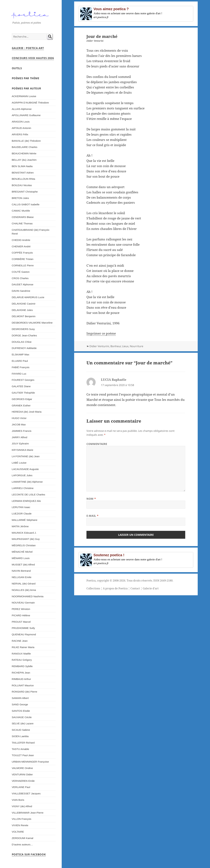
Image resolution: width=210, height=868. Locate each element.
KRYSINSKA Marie (23, 450)
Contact (135, 588)
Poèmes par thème (26, 78)
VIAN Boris (18, 800)
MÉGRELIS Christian (24, 545)
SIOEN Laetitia (20, 736)
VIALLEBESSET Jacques (26, 793)
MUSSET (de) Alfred (23, 565)
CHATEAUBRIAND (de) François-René (31, 232)
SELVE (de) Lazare (23, 723)
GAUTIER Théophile (23, 393)
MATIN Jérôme (20, 526)
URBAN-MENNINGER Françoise (30, 762)
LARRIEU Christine (23, 488)
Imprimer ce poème (101, 333)
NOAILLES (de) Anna (24, 590)
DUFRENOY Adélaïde (24, 348)
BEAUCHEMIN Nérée (24, 153)
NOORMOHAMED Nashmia (28, 596)
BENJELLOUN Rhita (23, 179)
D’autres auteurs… (22, 844)
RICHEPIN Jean (21, 673)
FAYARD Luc (19, 374)
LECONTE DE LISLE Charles (29, 495)
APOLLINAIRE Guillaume (26, 115)
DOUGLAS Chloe (22, 342)
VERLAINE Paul (21, 787)
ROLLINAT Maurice (23, 685)
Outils (17, 68)
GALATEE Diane (21, 386)
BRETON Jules (20, 198)
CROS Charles (20, 278)
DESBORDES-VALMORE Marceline (32, 323)
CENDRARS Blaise (23, 217)
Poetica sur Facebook (29, 854)
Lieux (125, 346)
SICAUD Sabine (21, 730)
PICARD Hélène (21, 615)
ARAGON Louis (21, 122)
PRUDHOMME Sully (23, 628)
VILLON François (22, 819)
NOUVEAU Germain (23, 603)
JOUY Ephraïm (20, 444)
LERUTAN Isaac (21, 507)
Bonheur (116, 346)
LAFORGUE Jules (22, 475)
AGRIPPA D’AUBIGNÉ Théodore (30, 103)
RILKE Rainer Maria (23, 647)
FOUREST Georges (23, 380)
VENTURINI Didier (22, 774)
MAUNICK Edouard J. (24, 533)
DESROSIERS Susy (23, 329)
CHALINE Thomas (22, 223)
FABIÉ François (21, 367)
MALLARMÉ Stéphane (25, 520)
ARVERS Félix (20, 134)
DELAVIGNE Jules (22, 310)
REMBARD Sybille (22, 666)
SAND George (20, 704)
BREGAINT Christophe (25, 192)
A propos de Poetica (115, 588)
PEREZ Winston (21, 609)
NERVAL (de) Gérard (24, 584)
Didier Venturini (99, 346)
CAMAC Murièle (21, 211)
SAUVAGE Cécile (22, 717)
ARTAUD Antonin (21, 128)
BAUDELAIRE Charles (25, 147)
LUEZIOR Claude (22, 514)
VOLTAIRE (18, 832)
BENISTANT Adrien (23, 173)
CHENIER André (21, 246)
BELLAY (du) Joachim (24, 160)
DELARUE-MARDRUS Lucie (28, 297)
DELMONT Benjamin (24, 316)
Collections (93, 588)
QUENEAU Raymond (24, 634)
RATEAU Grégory (22, 660)
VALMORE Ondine (22, 768)
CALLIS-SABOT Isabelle (26, 204)
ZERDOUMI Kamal (23, 838)
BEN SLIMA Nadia (22, 166)
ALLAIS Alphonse (22, 109)
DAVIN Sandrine (21, 291)
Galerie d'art (151, 588)
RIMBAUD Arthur (21, 679)
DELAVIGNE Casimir (24, 304)
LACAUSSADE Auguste (25, 469)
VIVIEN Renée (20, 825)
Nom (91, 499)
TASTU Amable (21, 749)
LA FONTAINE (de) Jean (26, 456)
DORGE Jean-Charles (24, 335)
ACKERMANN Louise (24, 96)
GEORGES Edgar (22, 399)
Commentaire (97, 444)
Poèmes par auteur (26, 88)
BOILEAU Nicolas (22, 185)
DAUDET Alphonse (23, 284)
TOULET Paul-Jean (23, 755)
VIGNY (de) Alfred (22, 806)
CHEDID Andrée (21, 240)
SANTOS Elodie (21, 711)
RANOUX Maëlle (21, 654)
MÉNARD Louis (21, 558)
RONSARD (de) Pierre (25, 692)
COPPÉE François (22, 253)
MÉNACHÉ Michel (22, 552)
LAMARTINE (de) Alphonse (27, 482)
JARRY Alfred (20, 437)
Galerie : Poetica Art (28, 48)
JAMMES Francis (22, 431)
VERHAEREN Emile (23, 781)
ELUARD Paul (20, 361)
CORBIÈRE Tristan (23, 259)
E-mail (92, 516)
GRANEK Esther (21, 405)
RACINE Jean (20, 641)
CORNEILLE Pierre (23, 265)
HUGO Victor (19, 418)
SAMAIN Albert (20, 698)
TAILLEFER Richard (23, 743)
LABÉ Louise (19, 463)
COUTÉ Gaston (21, 272)
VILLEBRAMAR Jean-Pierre (28, 813)
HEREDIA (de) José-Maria (27, 412)
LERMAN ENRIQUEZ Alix (26, 501)
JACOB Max (19, 424)
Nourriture (136, 346)
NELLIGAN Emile (22, 577)
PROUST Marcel (21, 622)
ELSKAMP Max (21, 354)
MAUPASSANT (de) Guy (26, 539)
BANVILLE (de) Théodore (26, 141)
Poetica (91, 581)
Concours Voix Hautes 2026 (33, 58)
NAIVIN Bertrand (21, 571)
